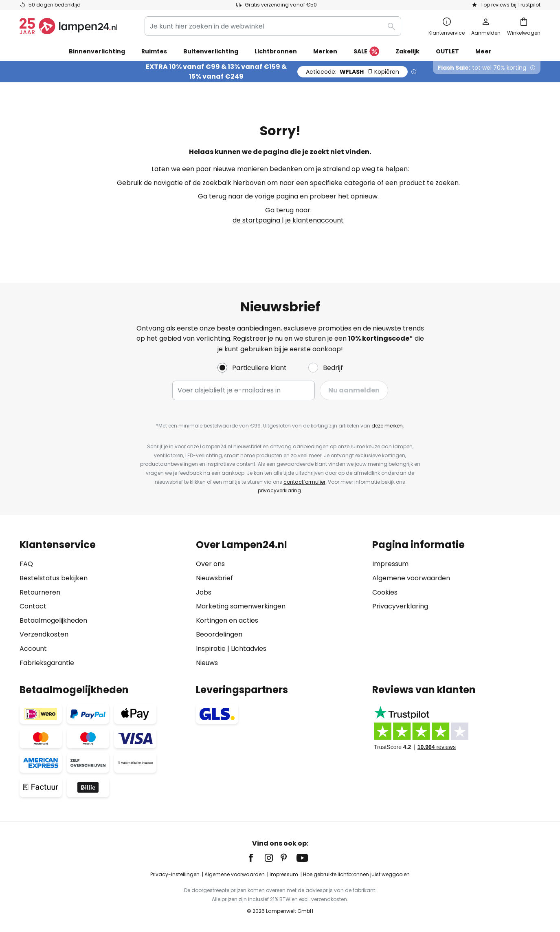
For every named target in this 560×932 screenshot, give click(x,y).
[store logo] (68, 26)
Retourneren (40, 592)
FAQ (26, 564)
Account (33, 649)
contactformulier (304, 482)
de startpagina (257, 220)
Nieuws (207, 663)
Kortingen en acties (227, 620)
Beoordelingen (219, 634)
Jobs (204, 592)
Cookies (385, 592)
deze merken (387, 426)
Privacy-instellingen (175, 874)
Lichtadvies (249, 649)
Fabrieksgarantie (47, 663)
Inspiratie (211, 649)
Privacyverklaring (400, 606)
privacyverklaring (279, 490)
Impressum (390, 564)
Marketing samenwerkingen (241, 606)
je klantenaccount (315, 220)
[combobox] (273, 26)
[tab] (104, 604)
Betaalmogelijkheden (53, 620)
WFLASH (352, 72)
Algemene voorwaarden (411, 578)
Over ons (210, 564)
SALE (366, 52)
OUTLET (447, 51)
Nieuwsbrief (214, 578)
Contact (33, 606)
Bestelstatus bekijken (54, 578)
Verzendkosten (44, 634)
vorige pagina (276, 196)
